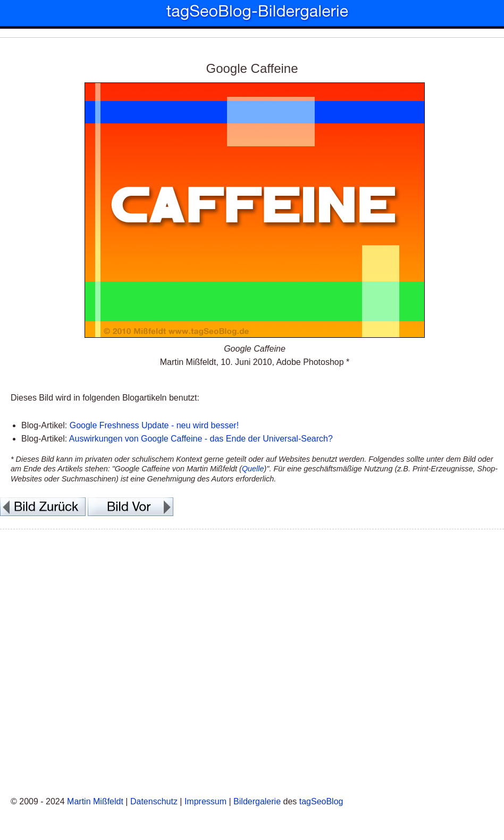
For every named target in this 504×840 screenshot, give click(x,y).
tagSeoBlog (321, 801)
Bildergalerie (257, 801)
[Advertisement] (252, 661)
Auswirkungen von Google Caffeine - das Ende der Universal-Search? (201, 439)
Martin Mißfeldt (95, 801)
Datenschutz (154, 801)
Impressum (205, 801)
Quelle (253, 469)
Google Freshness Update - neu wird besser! (154, 425)
